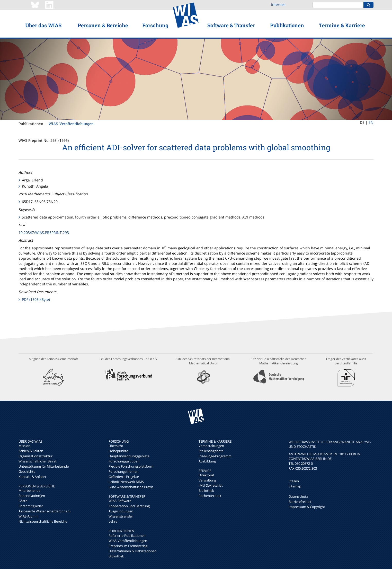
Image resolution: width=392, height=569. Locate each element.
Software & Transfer (231, 25)
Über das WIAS (43, 25)
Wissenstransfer (121, 516)
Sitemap (295, 486)
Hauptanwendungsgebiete (129, 456)
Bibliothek (116, 556)
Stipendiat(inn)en (32, 496)
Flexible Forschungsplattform (131, 466)
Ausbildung (207, 461)
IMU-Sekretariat (211, 485)
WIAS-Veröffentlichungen (71, 124)
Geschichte (27, 471)
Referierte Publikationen (127, 536)
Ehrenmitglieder (31, 506)
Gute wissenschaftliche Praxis (131, 487)
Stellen (294, 481)
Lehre (113, 521)
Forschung (155, 25)
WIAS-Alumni (28, 516)
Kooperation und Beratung (129, 506)
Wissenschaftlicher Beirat (38, 461)
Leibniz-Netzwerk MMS (126, 482)
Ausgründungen (121, 511)
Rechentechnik (210, 496)
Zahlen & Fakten (31, 451)
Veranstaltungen (211, 446)
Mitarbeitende (29, 491)
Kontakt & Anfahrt (32, 477)
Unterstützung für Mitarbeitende (44, 466)
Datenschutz (298, 496)
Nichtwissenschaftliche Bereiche (43, 521)
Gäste (23, 501)
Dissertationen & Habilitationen (133, 551)
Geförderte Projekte (124, 477)
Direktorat (206, 475)
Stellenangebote (211, 451)
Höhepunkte (118, 451)
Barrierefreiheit (300, 502)
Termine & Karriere (342, 25)
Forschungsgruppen (124, 461)
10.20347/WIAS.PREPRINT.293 (44, 233)
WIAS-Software (120, 501)
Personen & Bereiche (103, 25)
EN (371, 122)
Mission (24, 446)
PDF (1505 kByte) (36, 299)
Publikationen (287, 25)
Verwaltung (207, 480)
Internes (278, 5)
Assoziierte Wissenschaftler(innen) (44, 511)
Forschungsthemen (123, 471)
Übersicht (116, 446)
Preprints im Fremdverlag (128, 546)
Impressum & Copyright (307, 507)
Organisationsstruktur (35, 456)
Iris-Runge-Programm (215, 456)
